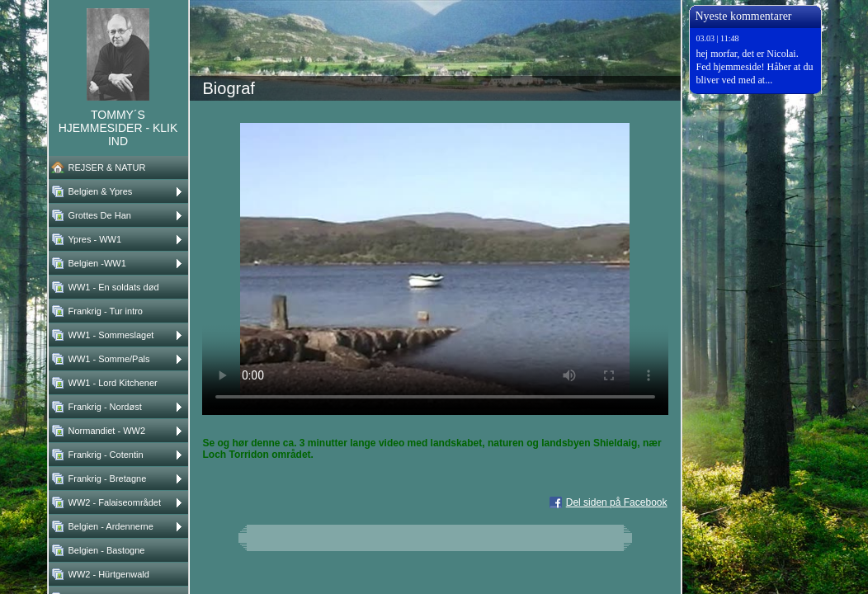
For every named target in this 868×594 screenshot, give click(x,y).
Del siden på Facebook (617, 502)
